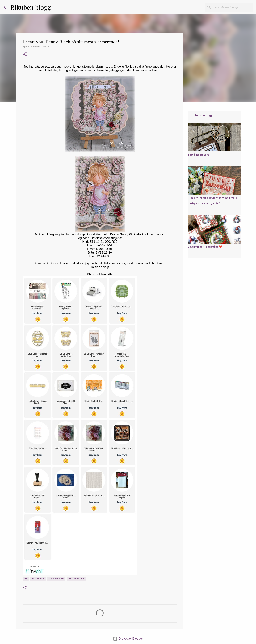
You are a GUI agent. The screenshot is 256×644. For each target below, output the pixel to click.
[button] (25, 54)
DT (26, 579)
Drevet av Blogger (128, 639)
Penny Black (76, 579)
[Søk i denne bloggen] (233, 7)
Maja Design (56, 579)
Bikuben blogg (31, 7)
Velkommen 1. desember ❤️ (205, 247)
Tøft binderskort (198, 155)
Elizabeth (38, 579)
